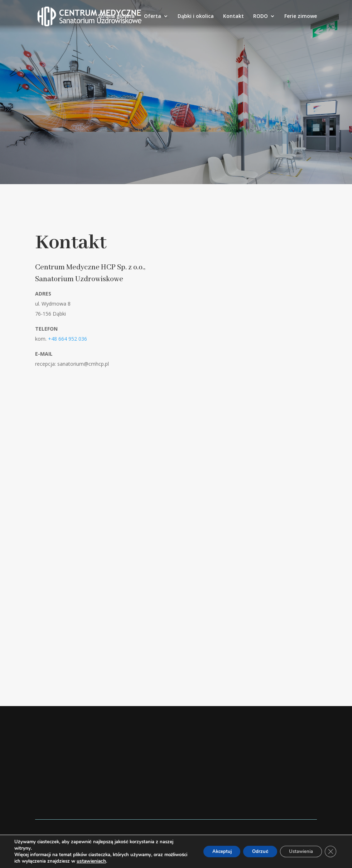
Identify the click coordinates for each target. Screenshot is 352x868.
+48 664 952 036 (67, 339)
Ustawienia (297, 851)
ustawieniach (115, 861)
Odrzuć (251, 851)
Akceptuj (208, 851)
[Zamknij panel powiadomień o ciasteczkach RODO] (330, 852)
